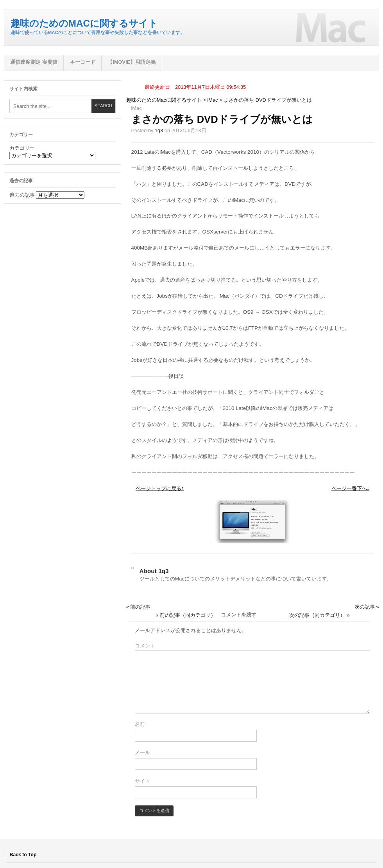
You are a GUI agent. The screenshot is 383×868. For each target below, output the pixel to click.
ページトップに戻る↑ (160, 488)
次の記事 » (367, 607)
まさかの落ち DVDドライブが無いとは (222, 119)
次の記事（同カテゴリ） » (319, 615)
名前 (140, 724)
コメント (145, 646)
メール (142, 752)
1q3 (159, 130)
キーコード (83, 62)
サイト (142, 781)
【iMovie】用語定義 (132, 62)
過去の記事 (22, 195)
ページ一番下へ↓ (351, 488)
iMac (213, 100)
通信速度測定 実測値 (34, 62)
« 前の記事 (139, 607)
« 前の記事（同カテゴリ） (186, 615)
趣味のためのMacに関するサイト (84, 23)
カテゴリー (22, 148)
